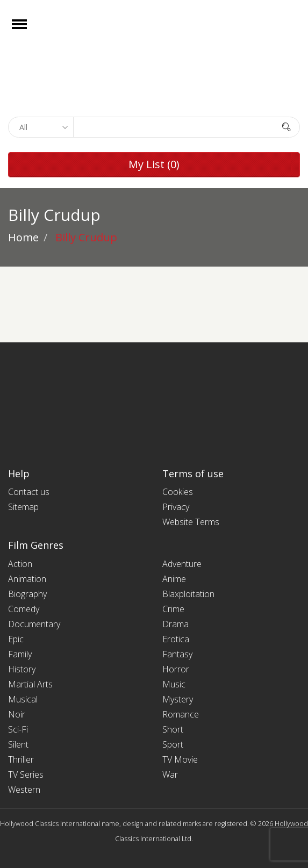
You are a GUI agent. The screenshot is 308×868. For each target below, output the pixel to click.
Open (29, 31)
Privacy (176, 507)
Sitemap (23, 507)
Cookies (178, 492)
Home (23, 237)
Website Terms (191, 522)
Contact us (29, 492)
